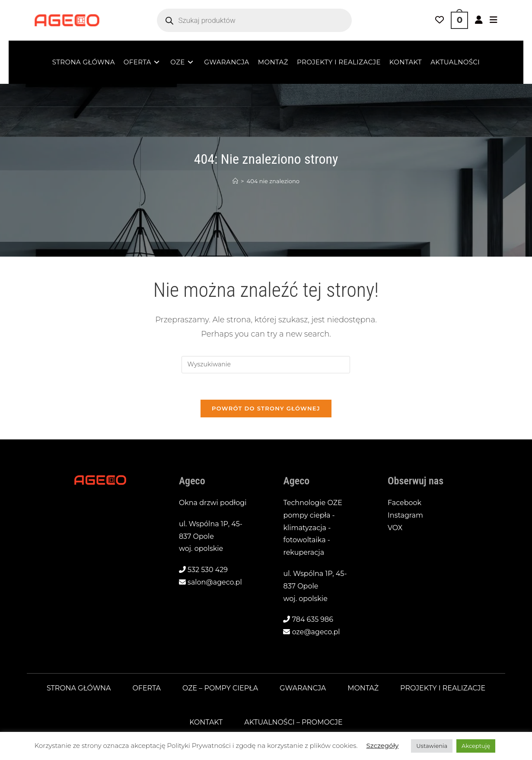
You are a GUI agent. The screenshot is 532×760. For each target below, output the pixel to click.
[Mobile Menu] (494, 20)
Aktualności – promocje (294, 722)
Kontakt (206, 722)
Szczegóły (382, 746)
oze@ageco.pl (316, 632)
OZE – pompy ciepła (220, 688)
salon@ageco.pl (215, 583)
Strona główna (78, 688)
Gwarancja (303, 688)
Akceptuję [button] (476, 746)
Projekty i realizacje (443, 688)
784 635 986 (313, 620)
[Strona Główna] (235, 181)
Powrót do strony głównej (266, 408)
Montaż (363, 688)
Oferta (146, 688)
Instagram (405, 515)
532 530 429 (208, 570)
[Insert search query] (266, 365)
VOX (395, 528)
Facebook (405, 503)
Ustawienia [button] (432, 746)
